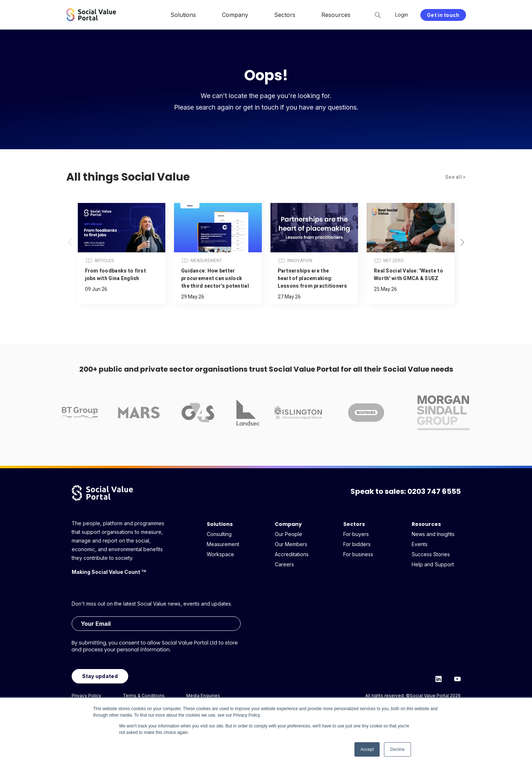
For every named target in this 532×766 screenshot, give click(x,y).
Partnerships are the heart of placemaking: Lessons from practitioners (312, 278)
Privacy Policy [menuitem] (86, 696)
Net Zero (389, 261)
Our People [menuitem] (289, 534)
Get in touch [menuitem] (443, 15)
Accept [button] (367, 749)
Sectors (354, 524)
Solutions (220, 524)
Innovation (295, 261)
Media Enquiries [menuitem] (203, 696)
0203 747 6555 (434, 491)
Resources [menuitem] (336, 15)
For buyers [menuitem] (356, 534)
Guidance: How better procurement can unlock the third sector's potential (215, 278)
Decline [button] (397, 749)
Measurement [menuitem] (223, 544)
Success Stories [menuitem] (431, 554)
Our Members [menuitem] (291, 544)
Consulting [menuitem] (219, 534)
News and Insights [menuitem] (433, 534)
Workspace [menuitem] (220, 554)
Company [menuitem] (235, 15)
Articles (99, 261)
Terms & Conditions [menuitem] (144, 696)
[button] (462, 242)
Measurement (202, 261)
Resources (426, 524)
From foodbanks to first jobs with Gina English (115, 275)
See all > (456, 177)
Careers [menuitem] (284, 564)
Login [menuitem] (402, 15)
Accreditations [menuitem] (292, 554)
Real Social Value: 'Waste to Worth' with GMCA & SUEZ (408, 275)
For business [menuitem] (358, 554)
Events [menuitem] (420, 544)
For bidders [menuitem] (357, 544)
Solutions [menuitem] (183, 15)
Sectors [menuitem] (285, 15)
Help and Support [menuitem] (433, 564)
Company (288, 524)
